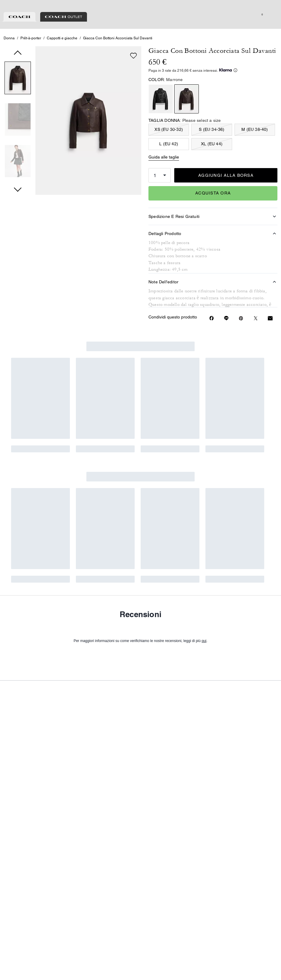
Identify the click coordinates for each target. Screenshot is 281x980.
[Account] (264, 26)
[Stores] (34, 26)
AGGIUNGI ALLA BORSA (226, 201)
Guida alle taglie (164, 183)
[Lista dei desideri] (255, 26)
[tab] (112, 7)
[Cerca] (222, 26)
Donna (9, 64)
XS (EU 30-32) (169, 155)
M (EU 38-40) (255, 155)
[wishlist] (133, 82)
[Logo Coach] (140, 27)
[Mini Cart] (274, 26)
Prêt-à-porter (31, 64)
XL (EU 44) (212, 170)
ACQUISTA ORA (213, 219)
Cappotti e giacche (62, 64)
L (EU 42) (169, 170)
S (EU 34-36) (212, 155)
